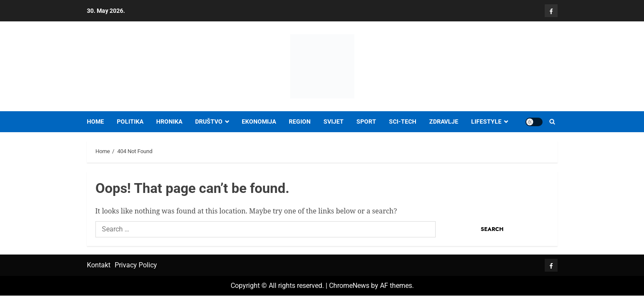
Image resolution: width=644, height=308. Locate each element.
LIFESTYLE (486, 121)
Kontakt (99, 265)
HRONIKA (169, 121)
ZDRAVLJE (444, 121)
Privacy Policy (136, 265)
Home (95, 121)
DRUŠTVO (209, 121)
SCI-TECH (403, 121)
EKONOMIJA (259, 121)
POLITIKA (130, 121)
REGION (300, 121)
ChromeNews (349, 286)
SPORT (366, 121)
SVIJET (334, 121)
